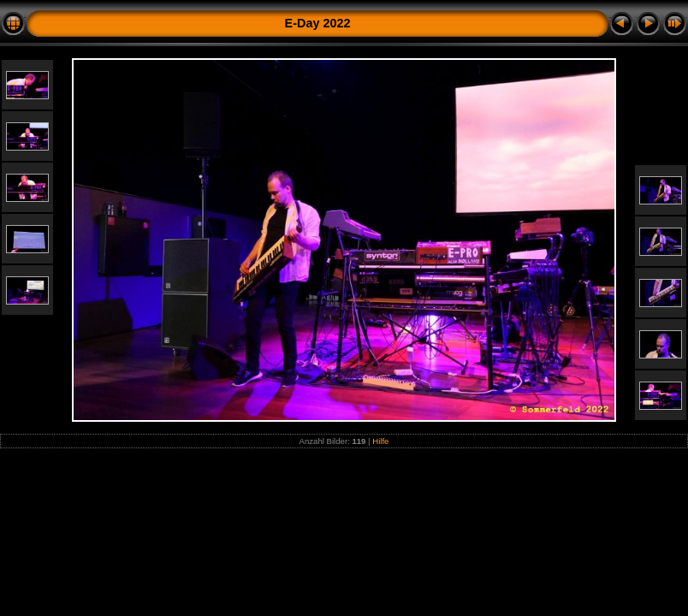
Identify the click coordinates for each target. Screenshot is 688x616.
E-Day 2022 (318, 23)
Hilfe (380, 441)
